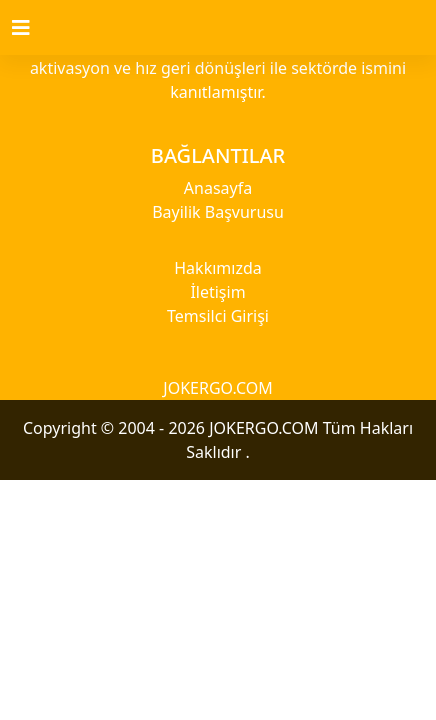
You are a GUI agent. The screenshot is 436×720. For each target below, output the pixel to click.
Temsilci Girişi (218, 316)
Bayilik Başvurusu (218, 212)
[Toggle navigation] (33, 28)
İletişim (217, 292)
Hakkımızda (217, 268)
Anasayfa (218, 188)
